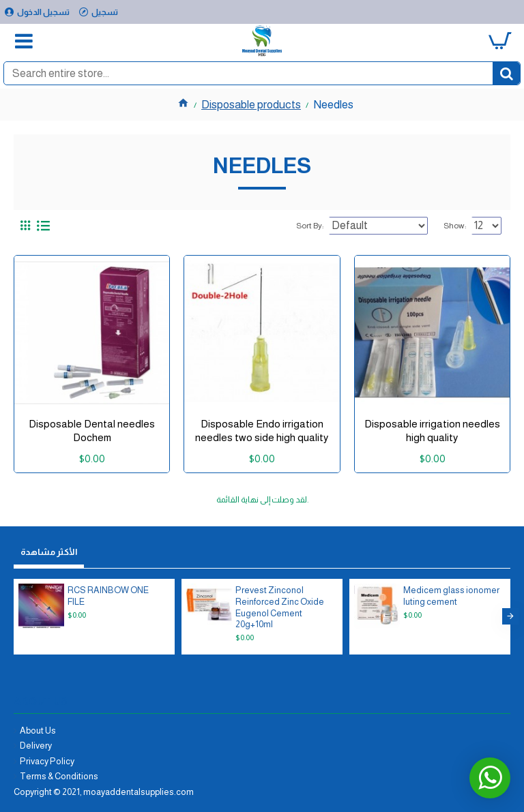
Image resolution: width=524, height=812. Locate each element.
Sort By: (310, 226)
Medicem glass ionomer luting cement (451, 596)
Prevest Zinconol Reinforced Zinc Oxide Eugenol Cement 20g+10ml (280, 607)
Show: (455, 226)
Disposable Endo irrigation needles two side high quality (262, 431)
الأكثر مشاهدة (49, 552)
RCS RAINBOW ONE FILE (108, 596)
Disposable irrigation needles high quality (432, 431)
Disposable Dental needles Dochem (92, 431)
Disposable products (251, 105)
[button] (510, 616)
